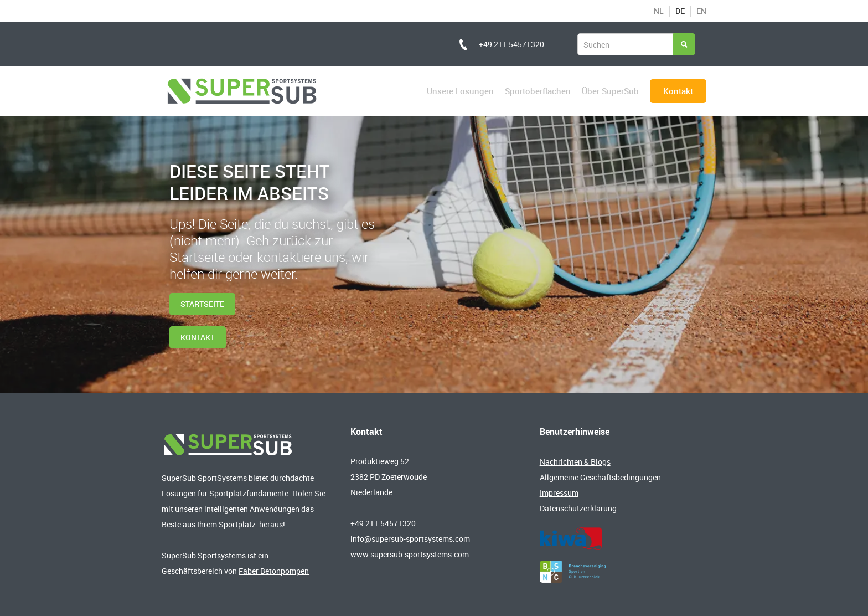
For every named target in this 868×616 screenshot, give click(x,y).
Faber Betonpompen (274, 571)
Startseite (202, 304)
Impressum (559, 493)
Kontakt (678, 91)
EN (701, 11)
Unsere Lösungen (460, 91)
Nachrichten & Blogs (575, 462)
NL (659, 11)
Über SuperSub (610, 91)
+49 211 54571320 (512, 44)
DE (680, 11)
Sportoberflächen (538, 91)
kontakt (198, 337)
